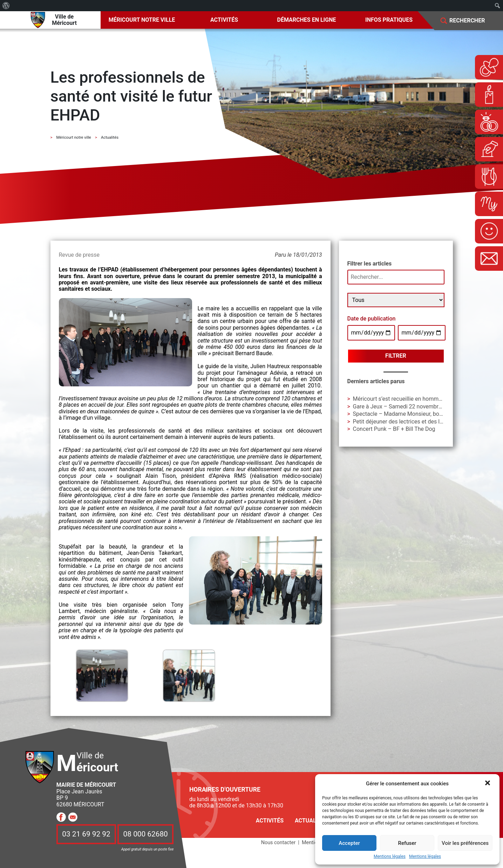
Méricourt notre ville (142, 20)
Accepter (349, 843)
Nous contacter (278, 843)
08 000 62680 (146, 834)
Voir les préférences (465, 843)
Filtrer (396, 356)
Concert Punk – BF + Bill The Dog (394, 429)
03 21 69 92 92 (86, 834)
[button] (488, 784)
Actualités (311, 821)
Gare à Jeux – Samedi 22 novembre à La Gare (410, 407)
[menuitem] (6, 6)
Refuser (407, 843)
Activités (224, 20)
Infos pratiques (389, 20)
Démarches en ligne (307, 20)
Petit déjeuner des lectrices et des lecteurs (406, 422)
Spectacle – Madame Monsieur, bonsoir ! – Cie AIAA (418, 414)
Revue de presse (79, 255)
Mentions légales (390, 857)
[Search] (472, 21)
